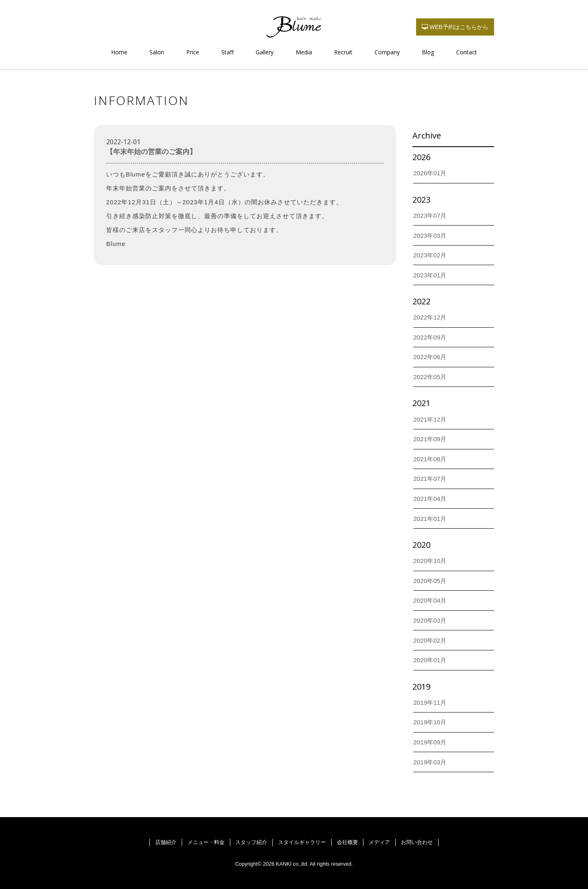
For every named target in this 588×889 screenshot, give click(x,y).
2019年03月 (430, 762)
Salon (157, 52)
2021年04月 (430, 499)
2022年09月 (430, 337)
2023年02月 (430, 255)
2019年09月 (430, 742)
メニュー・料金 (206, 842)
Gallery (265, 52)
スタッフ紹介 (251, 842)
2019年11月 (430, 702)
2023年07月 (430, 216)
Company (387, 52)
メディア (379, 842)
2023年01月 (430, 275)
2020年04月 (430, 600)
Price (193, 52)
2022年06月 (430, 357)
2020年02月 (430, 640)
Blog (428, 52)
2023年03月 (430, 236)
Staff (227, 52)
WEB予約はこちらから (455, 27)
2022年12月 (430, 317)
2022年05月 (430, 377)
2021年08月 (430, 459)
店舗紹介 (166, 842)
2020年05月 (430, 581)
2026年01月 (430, 173)
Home (119, 52)
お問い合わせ (417, 842)
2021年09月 (430, 439)
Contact (467, 52)
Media (304, 52)
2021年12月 (430, 419)
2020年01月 (430, 660)
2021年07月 (430, 479)
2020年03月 (430, 620)
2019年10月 (430, 722)
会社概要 (347, 842)
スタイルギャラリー (302, 842)
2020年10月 (430, 561)
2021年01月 (430, 519)
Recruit (343, 52)
